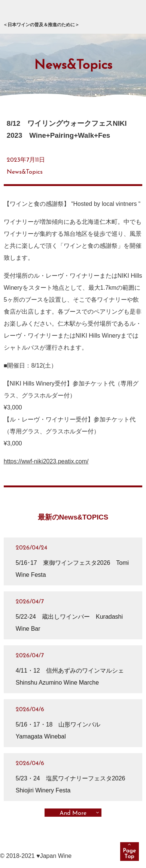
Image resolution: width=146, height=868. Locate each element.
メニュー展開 (131, 15)
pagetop (130, 852)
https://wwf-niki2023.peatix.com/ (46, 461)
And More (73, 813)
